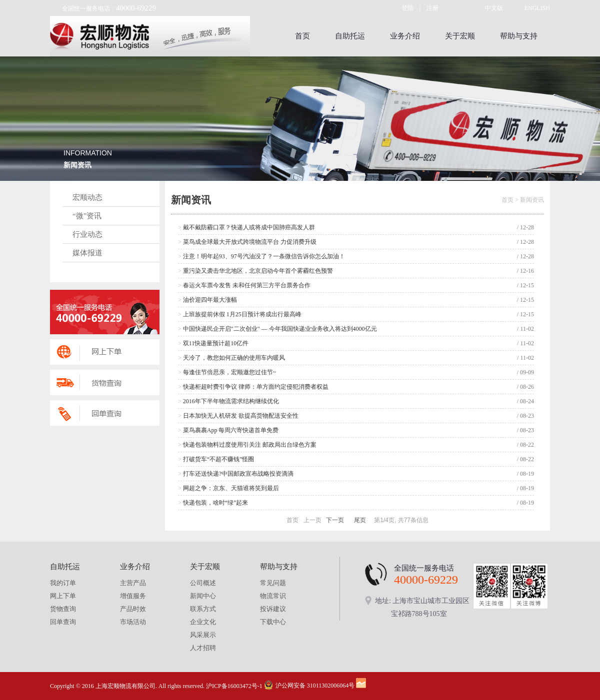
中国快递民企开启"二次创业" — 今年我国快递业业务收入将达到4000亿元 (277, 329)
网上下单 (63, 596)
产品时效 (133, 609)
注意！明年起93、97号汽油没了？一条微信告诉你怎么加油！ (261, 256)
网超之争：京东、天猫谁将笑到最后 (228, 488)
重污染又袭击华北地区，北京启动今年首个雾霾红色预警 (255, 271)
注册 (432, 8)
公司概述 (203, 583)
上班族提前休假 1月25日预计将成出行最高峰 (240, 314)
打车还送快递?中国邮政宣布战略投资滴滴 (236, 474)
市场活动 (133, 622)
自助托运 (350, 36)
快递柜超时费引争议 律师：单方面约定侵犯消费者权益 (253, 387)
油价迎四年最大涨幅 (207, 300)
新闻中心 (203, 596)
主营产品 (133, 583)
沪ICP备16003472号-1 (234, 686)
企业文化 (203, 622)
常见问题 (273, 583)
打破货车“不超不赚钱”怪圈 (216, 459)
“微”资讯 (87, 216)
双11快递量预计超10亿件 (213, 343)
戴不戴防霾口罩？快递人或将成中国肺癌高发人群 (246, 227)
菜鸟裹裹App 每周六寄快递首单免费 (228, 430)
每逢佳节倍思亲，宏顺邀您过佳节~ (227, 372)
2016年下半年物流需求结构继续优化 (228, 401)
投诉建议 (273, 609)
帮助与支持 (519, 36)
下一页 (335, 520)
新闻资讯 (532, 200)
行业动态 (87, 234)
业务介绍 (405, 36)
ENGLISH (537, 8)
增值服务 (133, 596)
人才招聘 (203, 648)
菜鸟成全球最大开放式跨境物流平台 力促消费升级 (247, 242)
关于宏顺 (460, 36)
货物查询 (63, 609)
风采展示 (203, 635)
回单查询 (63, 622)
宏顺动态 (87, 197)
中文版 (494, 8)
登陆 (407, 8)
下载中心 (273, 622)
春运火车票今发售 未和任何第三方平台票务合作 (244, 285)
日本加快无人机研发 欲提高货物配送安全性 (238, 416)
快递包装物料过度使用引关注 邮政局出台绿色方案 (247, 445)
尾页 (360, 520)
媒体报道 (87, 253)
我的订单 (63, 583)
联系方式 (203, 609)
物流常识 (273, 596)
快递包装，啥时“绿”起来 (213, 503)
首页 (302, 36)
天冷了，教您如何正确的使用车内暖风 (231, 358)
